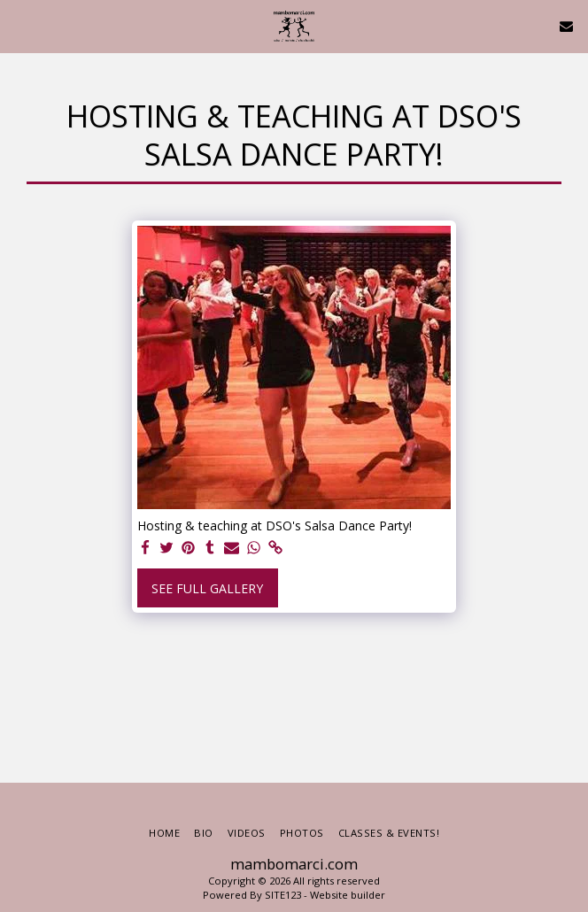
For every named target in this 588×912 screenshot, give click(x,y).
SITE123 (283, 895)
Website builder (348, 895)
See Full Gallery (207, 588)
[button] (19, 25)
